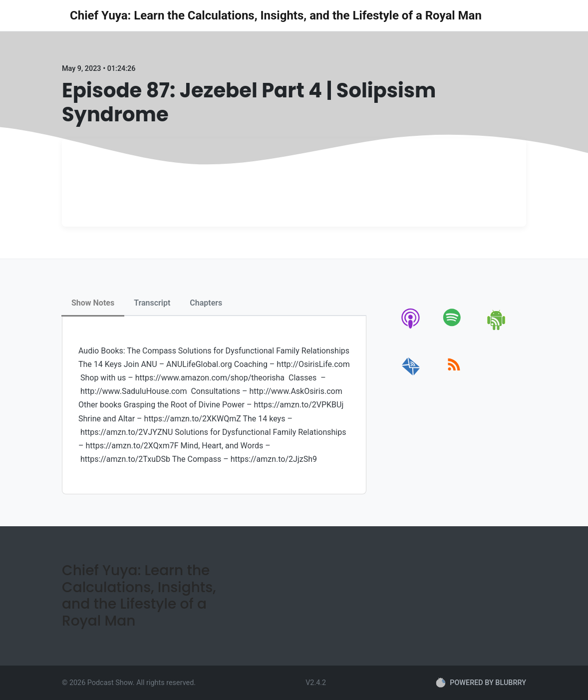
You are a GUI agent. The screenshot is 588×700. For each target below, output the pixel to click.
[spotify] (454, 328)
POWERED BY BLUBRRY (481, 683)
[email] (411, 376)
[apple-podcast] (411, 328)
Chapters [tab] (206, 303)
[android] (497, 328)
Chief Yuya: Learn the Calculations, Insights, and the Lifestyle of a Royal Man (276, 15)
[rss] (454, 376)
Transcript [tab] (152, 303)
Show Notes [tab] (93, 303)
